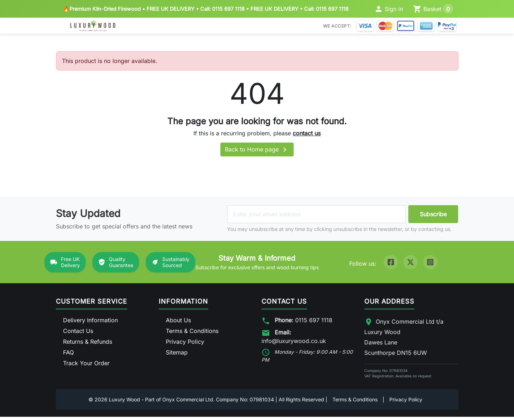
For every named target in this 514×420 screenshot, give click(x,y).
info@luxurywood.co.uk (294, 344)
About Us (178, 323)
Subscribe (433, 217)
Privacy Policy (185, 345)
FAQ (68, 356)
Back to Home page (257, 153)
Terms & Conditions (192, 334)
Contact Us (78, 334)
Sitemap (177, 356)
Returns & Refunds (88, 345)
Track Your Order (86, 366)
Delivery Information (90, 323)
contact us (307, 136)
